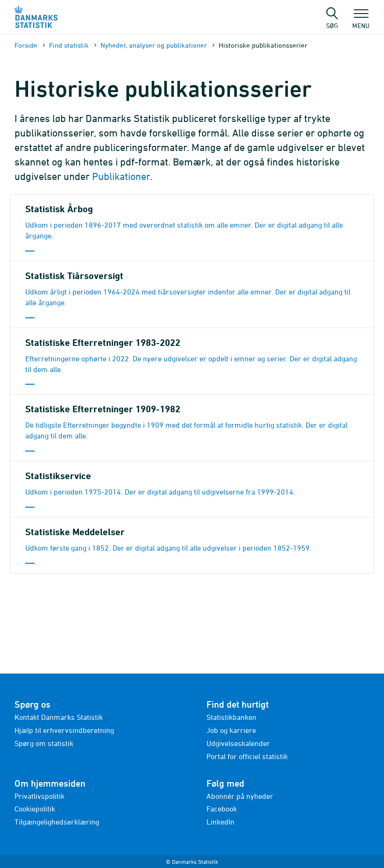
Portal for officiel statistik (247, 756)
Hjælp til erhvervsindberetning (64, 730)
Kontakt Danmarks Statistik (59, 717)
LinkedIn (220, 822)
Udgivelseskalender (238, 743)
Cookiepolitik (35, 809)
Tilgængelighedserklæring (57, 822)
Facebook (222, 809)
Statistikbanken (231, 717)
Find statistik (69, 45)
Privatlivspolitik (39, 796)
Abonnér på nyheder (240, 796)
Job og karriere (231, 730)
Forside (26, 45)
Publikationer (121, 176)
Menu (361, 21)
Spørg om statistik (44, 743)
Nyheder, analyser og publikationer (154, 45)
